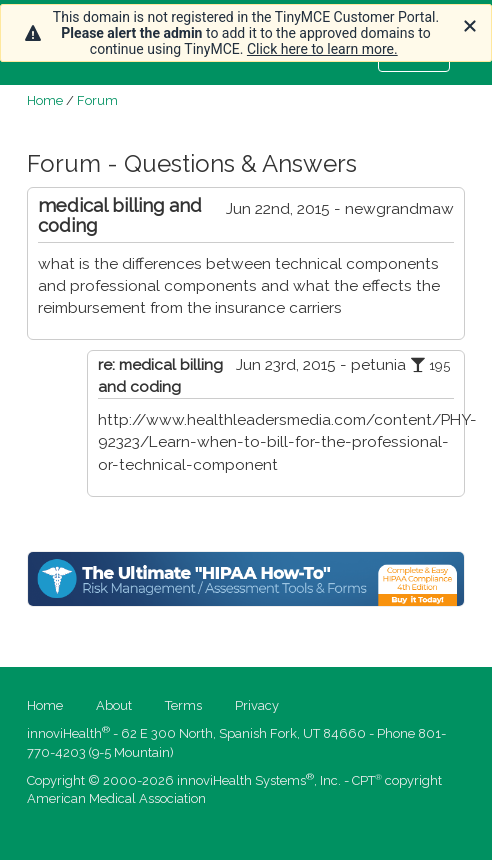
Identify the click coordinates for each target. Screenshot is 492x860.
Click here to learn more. (322, 49)
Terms (183, 705)
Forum (97, 100)
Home (45, 100)
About (114, 705)
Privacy (257, 705)
